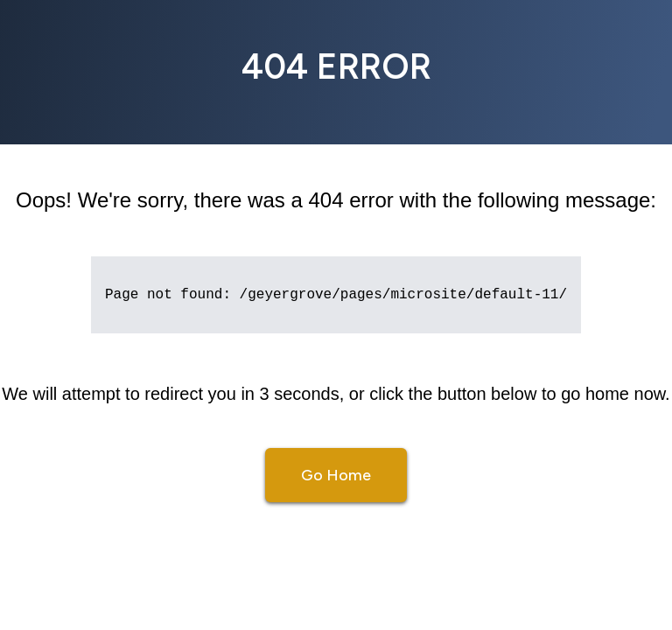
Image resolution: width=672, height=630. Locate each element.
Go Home (336, 475)
